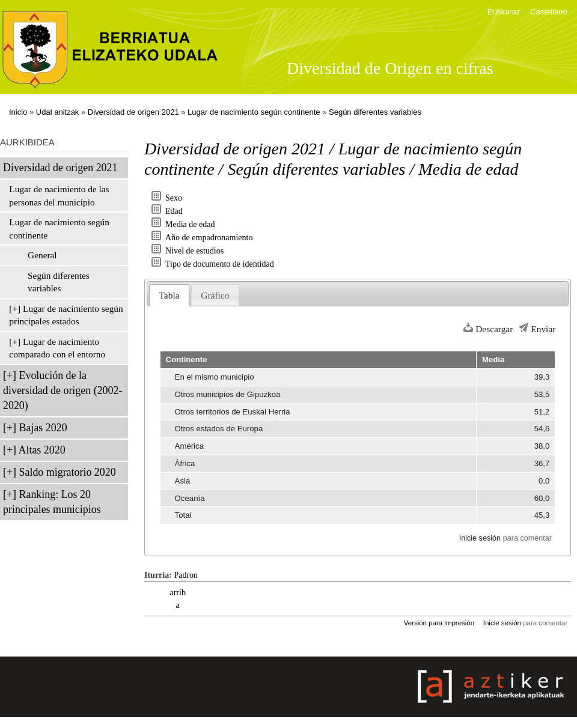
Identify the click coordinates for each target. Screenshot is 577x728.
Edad (174, 211)
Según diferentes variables (375, 112)
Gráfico (215, 295)
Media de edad (190, 224)
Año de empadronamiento (209, 238)
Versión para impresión (439, 623)
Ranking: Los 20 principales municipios (52, 502)
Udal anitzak (58, 112)
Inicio (18, 112)
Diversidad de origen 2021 (133, 112)
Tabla (169, 295)
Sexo (174, 198)
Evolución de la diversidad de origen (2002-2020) (63, 390)
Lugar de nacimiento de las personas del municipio (59, 196)
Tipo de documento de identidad (220, 264)
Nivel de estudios (194, 251)
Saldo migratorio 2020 (68, 472)
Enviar (543, 329)
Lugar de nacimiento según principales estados (66, 315)
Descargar (494, 329)
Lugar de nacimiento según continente (254, 112)
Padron (186, 575)
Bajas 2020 (43, 428)
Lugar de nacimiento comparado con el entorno (57, 348)
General (42, 255)
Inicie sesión (480, 538)
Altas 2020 (42, 450)
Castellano (548, 12)
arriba (177, 599)
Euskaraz (504, 12)
